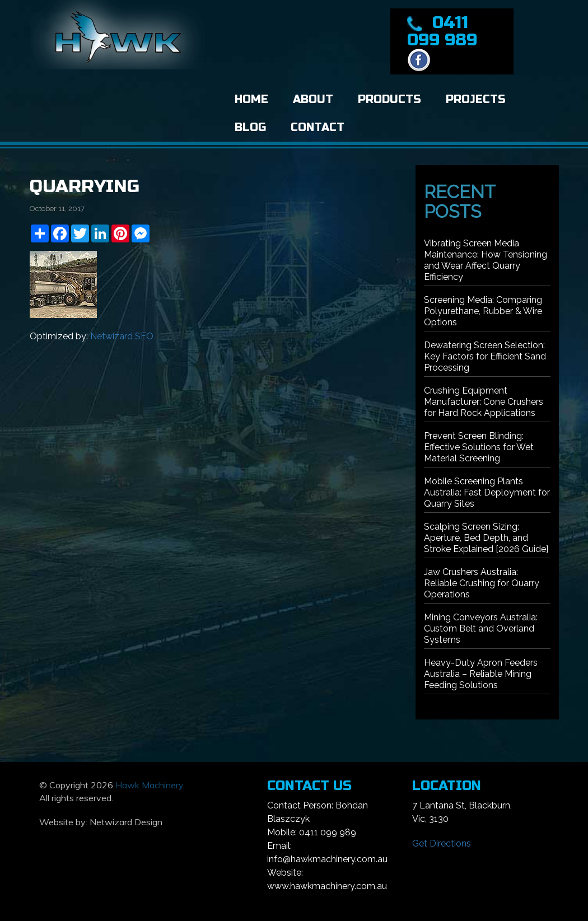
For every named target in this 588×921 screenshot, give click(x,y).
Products (389, 99)
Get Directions (442, 843)
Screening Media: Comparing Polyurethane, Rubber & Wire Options (483, 311)
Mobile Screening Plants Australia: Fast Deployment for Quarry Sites (487, 492)
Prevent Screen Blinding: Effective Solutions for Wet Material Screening (479, 447)
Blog (250, 127)
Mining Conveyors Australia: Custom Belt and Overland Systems (481, 628)
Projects (476, 99)
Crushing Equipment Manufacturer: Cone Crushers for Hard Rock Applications (484, 402)
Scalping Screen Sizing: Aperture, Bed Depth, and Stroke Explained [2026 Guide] (486, 538)
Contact (318, 127)
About (313, 99)
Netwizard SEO (122, 336)
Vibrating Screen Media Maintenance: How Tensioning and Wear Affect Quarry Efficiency (486, 260)
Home (251, 99)
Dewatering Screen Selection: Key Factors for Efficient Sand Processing (485, 356)
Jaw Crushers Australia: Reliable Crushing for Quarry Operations (482, 583)
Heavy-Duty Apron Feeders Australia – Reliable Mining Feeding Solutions (481, 674)
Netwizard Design (126, 822)
